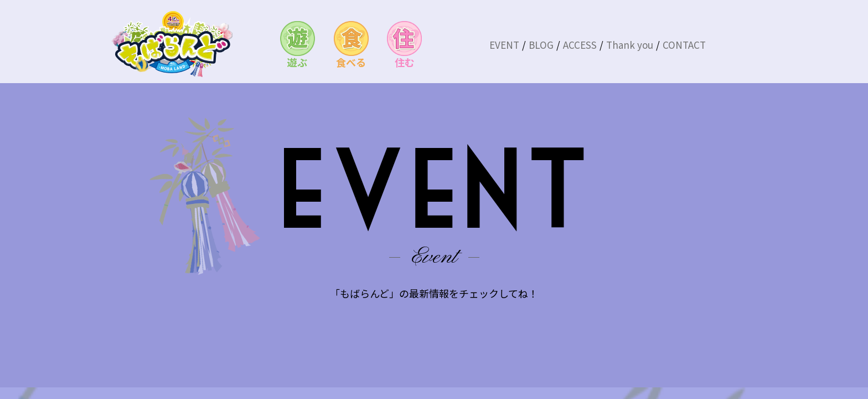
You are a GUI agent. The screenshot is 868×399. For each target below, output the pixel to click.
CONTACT (684, 45)
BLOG (541, 45)
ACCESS (580, 45)
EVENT (504, 45)
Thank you (630, 45)
